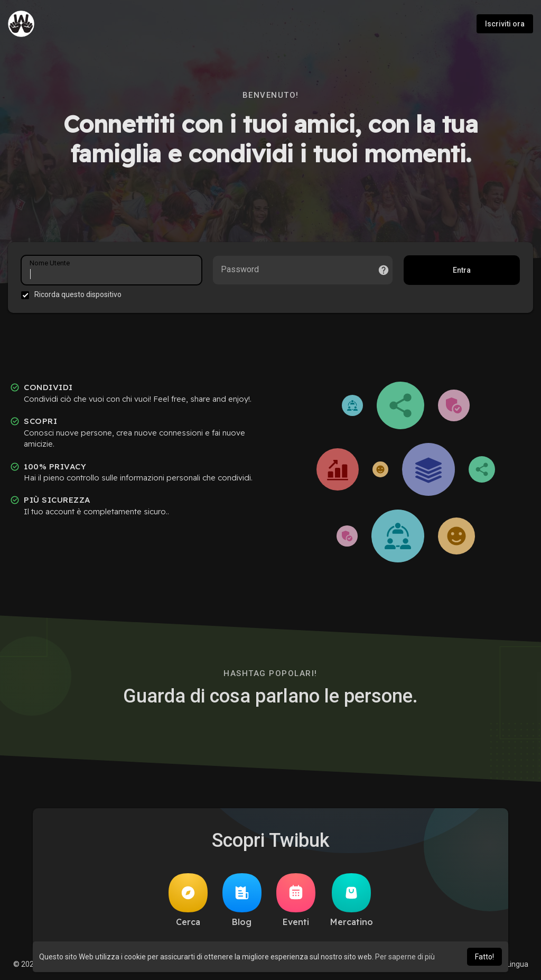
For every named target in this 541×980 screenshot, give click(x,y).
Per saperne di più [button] (405, 957)
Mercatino (352, 900)
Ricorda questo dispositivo (78, 294)
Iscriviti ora (505, 24)
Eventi (296, 900)
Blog (242, 900)
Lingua (513, 964)
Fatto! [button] (484, 957)
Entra (462, 270)
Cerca (188, 900)
